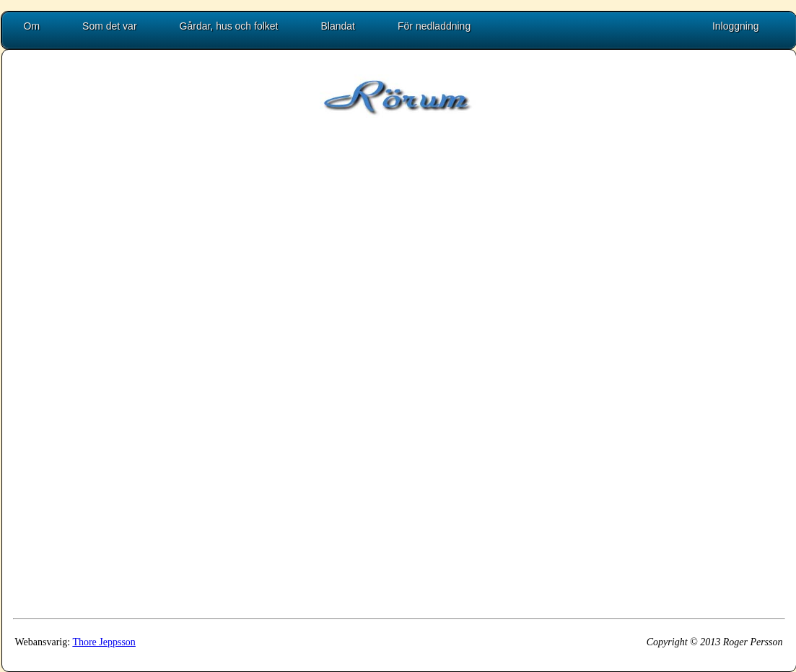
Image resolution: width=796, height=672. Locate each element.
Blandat (338, 26)
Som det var (109, 26)
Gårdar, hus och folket (229, 26)
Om (32, 26)
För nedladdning (434, 26)
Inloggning (736, 26)
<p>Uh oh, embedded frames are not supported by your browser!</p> (399, 383)
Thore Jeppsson (104, 642)
